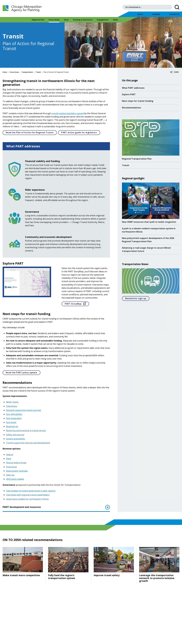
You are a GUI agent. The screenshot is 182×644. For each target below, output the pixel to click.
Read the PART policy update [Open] (23, 372)
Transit (38, 72)
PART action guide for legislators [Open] (81, 132)
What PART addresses (133, 88)
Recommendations (131, 108)
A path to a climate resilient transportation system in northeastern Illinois (149, 230)
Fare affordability (14, 414)
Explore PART (129, 94)
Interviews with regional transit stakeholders (28, 495)
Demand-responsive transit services (24, 410)
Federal (10, 455)
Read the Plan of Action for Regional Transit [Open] (31, 132)
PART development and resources (56, 507)
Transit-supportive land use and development (29, 443)
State (9, 459)
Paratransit (12, 467)
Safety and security (15, 435)
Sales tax (10, 475)
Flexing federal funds (16, 463)
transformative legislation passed (68, 113)
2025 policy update (15, 479)
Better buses (12, 402)
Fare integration (14, 418)
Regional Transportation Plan (137, 159)
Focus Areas (14, 72)
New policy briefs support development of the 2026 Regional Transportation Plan (148, 240)
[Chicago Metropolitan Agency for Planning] (24, 8)
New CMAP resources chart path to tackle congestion (149, 222)
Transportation (27, 72)
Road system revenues (17, 471)
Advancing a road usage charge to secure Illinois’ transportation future (147, 250)
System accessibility (16, 439)
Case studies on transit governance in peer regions (31, 491)
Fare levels (11, 422)
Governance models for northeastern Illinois (28, 499)
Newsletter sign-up (137, 299)
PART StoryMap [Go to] (77, 304)
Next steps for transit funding (138, 101)
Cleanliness (12, 406)
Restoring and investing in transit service (26, 430)
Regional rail (12, 426)
